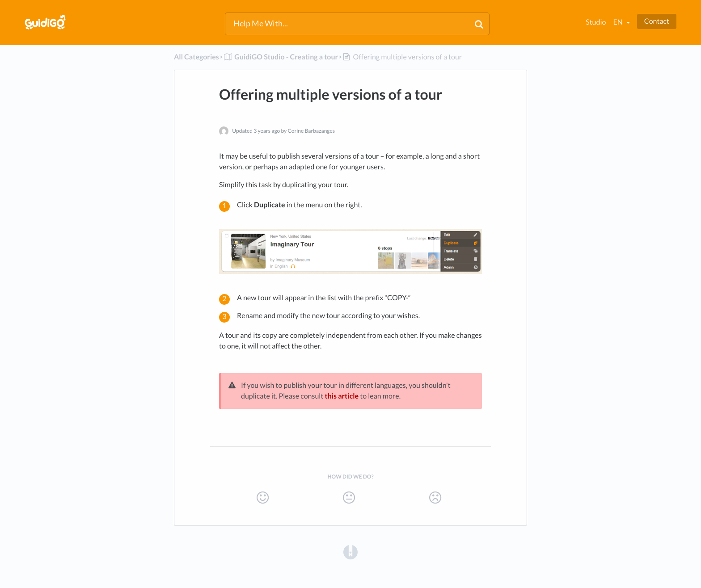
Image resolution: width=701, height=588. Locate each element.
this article (342, 396)
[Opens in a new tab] (350, 552)
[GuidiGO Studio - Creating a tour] (281, 57)
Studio (596, 22)
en (618, 22)
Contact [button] (657, 21)
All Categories (196, 57)
